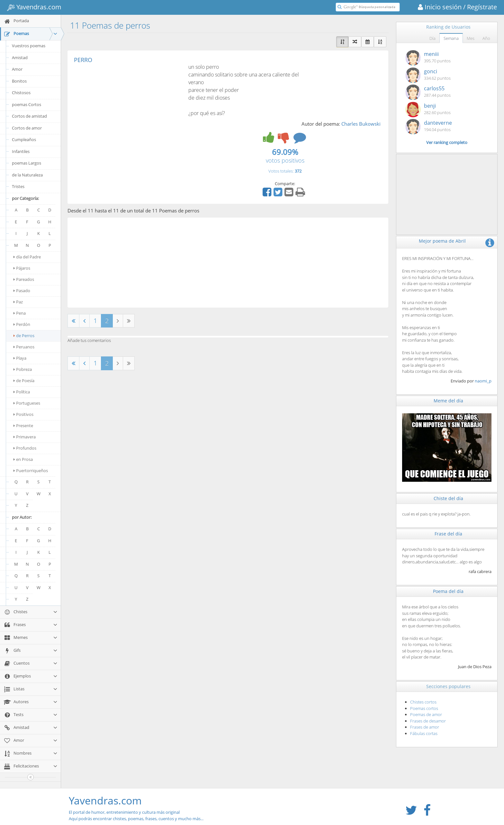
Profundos (25, 448)
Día (432, 38)
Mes (471, 38)
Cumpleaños (24, 139)
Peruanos (24, 347)
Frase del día (448, 534)
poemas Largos (27, 163)
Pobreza (23, 369)
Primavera (25, 437)
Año (486, 38)
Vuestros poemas (29, 46)
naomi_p (483, 381)
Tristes (18, 186)
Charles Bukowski (361, 124)
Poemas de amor (426, 714)
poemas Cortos (27, 104)
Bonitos (19, 81)
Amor (17, 69)
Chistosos (21, 93)
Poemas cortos (424, 708)
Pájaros (22, 268)
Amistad (20, 58)
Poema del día (448, 591)
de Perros (24, 336)
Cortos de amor (27, 128)
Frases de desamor (428, 721)
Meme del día (448, 401)
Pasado (22, 291)
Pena (20, 313)
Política (22, 392)
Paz (18, 302)
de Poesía (24, 381)
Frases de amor (425, 727)
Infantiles (21, 151)
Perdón (22, 324)
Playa (20, 358)
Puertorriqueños (31, 471)
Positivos (23, 414)
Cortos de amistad (29, 116)
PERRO (83, 60)
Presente (23, 426)
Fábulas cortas (424, 733)
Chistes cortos (423, 702)
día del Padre (27, 257)
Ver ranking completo (447, 142)
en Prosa (23, 459)
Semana (451, 38)
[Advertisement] (128, 111)
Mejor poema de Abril (442, 241)
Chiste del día (448, 498)
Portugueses (27, 403)
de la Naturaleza (27, 175)
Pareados (24, 279)
